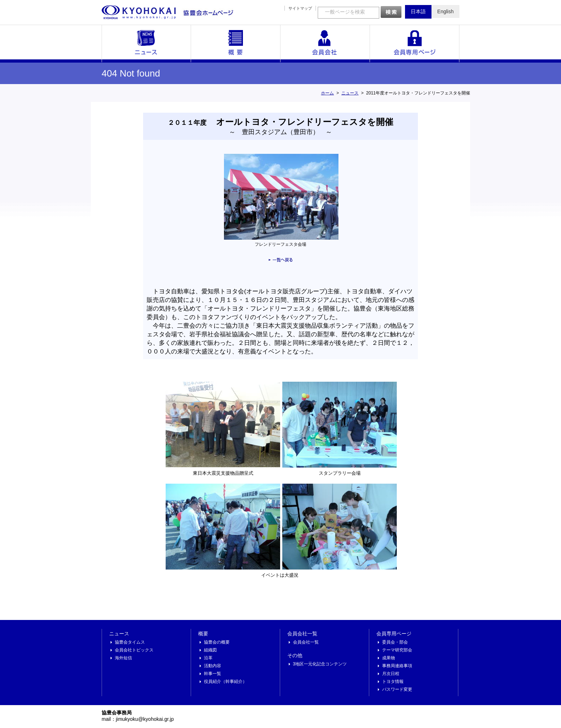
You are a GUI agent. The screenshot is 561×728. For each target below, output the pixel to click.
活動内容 (213, 666)
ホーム (327, 93)
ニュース (146, 44)
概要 (236, 44)
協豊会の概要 (217, 642)
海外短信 (123, 658)
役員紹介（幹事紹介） (225, 681)
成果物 (389, 658)
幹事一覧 (213, 674)
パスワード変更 (397, 689)
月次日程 (391, 674)
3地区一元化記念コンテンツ (320, 664)
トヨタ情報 (393, 681)
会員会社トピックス (134, 650)
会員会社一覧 (325, 44)
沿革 (208, 658)
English (445, 11)
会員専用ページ (415, 44)
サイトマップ (300, 8)
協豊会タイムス (130, 642)
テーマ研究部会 (397, 650)
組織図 (210, 650)
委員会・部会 (395, 642)
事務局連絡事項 (397, 666)
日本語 (418, 11)
